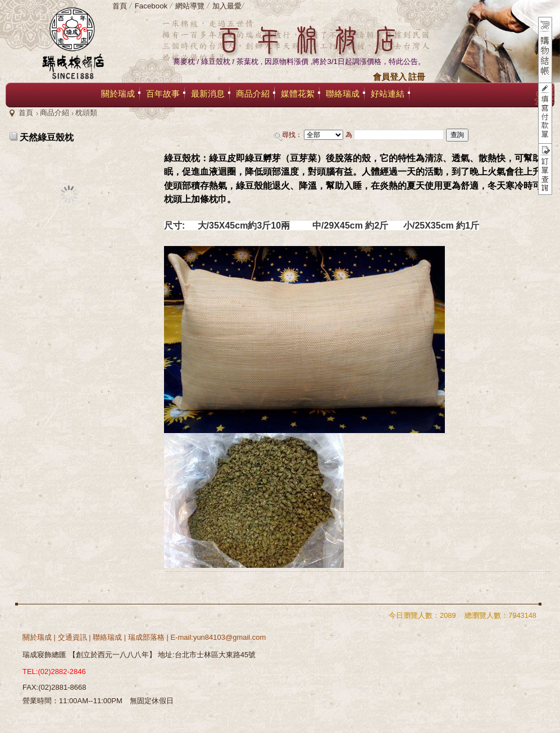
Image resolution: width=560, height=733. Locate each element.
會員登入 (390, 77)
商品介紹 (54, 113)
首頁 (26, 113)
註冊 (417, 77)
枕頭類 (86, 113)
